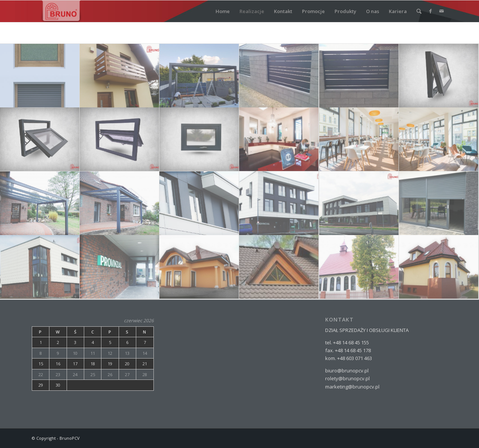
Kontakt (283, 11)
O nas (373, 11)
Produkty (345, 11)
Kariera (398, 11)
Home (223, 11)
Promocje (313, 11)
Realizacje (252, 11)
